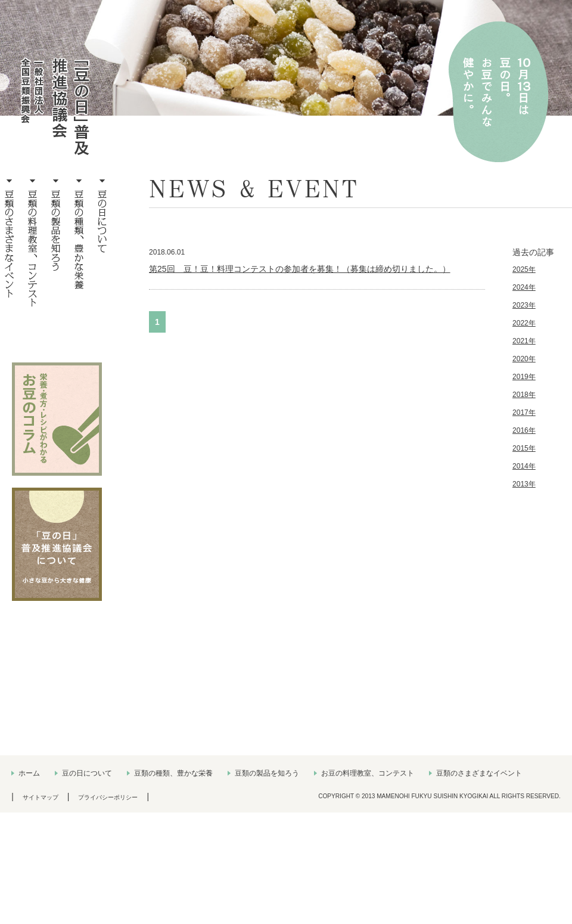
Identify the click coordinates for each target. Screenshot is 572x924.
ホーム (29, 773)
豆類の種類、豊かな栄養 (173, 773)
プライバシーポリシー (108, 797)
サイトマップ (41, 797)
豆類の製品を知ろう (267, 773)
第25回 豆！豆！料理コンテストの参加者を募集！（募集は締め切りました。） (300, 269)
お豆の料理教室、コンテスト (368, 773)
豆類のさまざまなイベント (479, 773)
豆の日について (87, 773)
